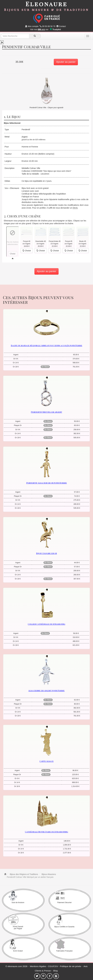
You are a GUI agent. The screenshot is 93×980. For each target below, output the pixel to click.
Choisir (27, 251)
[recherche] (35, 36)
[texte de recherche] (15, 36)
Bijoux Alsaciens (48, 874)
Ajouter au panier (66, 62)
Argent (24, 137)
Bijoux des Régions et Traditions (24, 874)
